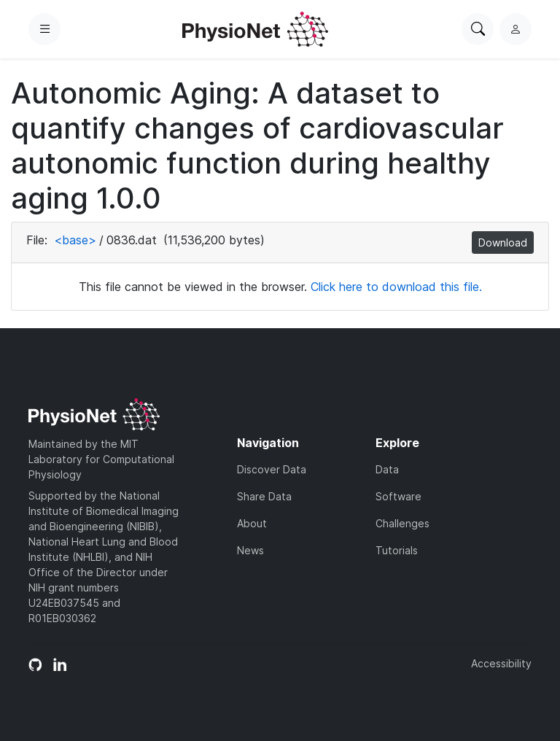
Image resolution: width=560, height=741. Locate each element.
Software (398, 496)
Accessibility (501, 663)
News (250, 550)
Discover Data (272, 469)
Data (387, 469)
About (252, 523)
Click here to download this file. (396, 287)
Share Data (264, 496)
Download (503, 243)
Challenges (402, 523)
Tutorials (397, 550)
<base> (75, 240)
